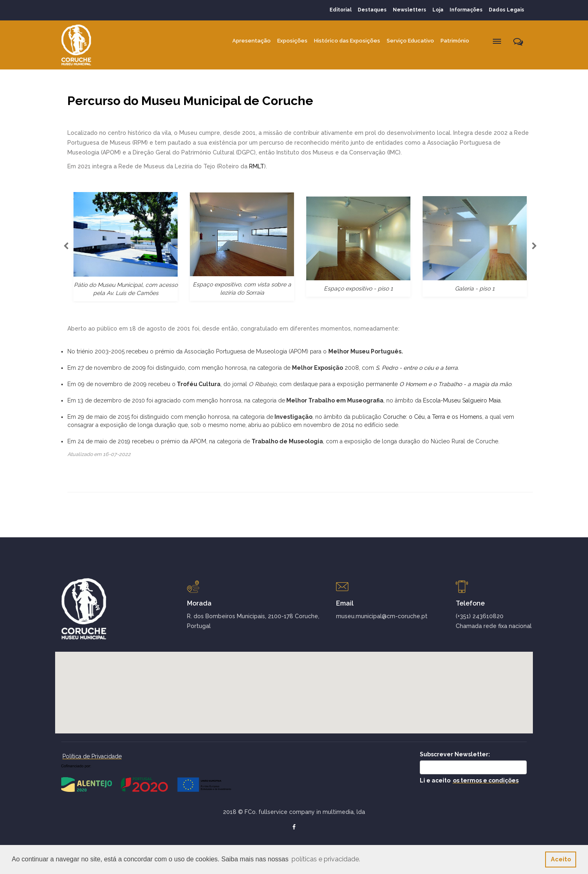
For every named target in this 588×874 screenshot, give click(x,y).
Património (455, 41)
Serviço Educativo (410, 41)
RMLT (257, 166)
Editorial (341, 10)
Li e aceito (469, 780)
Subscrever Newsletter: (455, 754)
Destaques (372, 10)
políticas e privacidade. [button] (326, 859)
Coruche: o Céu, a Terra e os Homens (433, 417)
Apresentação (252, 41)
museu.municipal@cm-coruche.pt (382, 616)
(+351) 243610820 (480, 616)
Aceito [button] (561, 859)
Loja (438, 10)
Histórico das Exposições (347, 41)
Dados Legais (507, 10)
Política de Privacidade (92, 756)
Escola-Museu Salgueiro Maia (462, 400)
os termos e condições (486, 780)
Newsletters (410, 10)
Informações (466, 10)
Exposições (292, 41)
